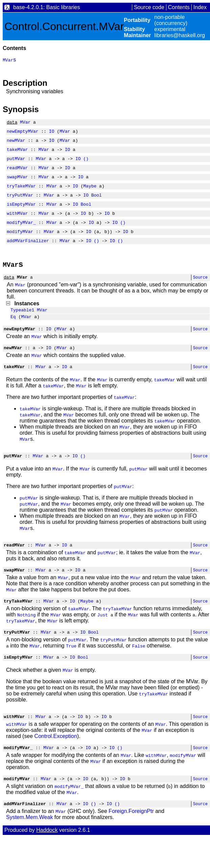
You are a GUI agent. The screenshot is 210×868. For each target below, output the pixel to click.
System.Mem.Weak (29, 848)
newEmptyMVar (23, 133)
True (71, 671)
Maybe (90, 194)
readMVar (17, 174)
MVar (25, 123)
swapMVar (17, 184)
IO (52, 133)
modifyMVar (20, 245)
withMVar (17, 224)
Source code (149, 7)
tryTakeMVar (21, 194)
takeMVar (17, 153)
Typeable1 (22, 326)
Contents (179, 7)
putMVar (16, 163)
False (139, 671)
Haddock (47, 860)
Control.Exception (56, 763)
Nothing (27, 639)
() (86, 163)
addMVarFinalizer (28, 255)
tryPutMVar (20, 204)
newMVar (16, 143)
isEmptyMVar (21, 214)
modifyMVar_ (21, 234)
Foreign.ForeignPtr (131, 841)
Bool (97, 204)
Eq (13, 334)
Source (200, 292)
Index (200, 7)
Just (103, 639)
